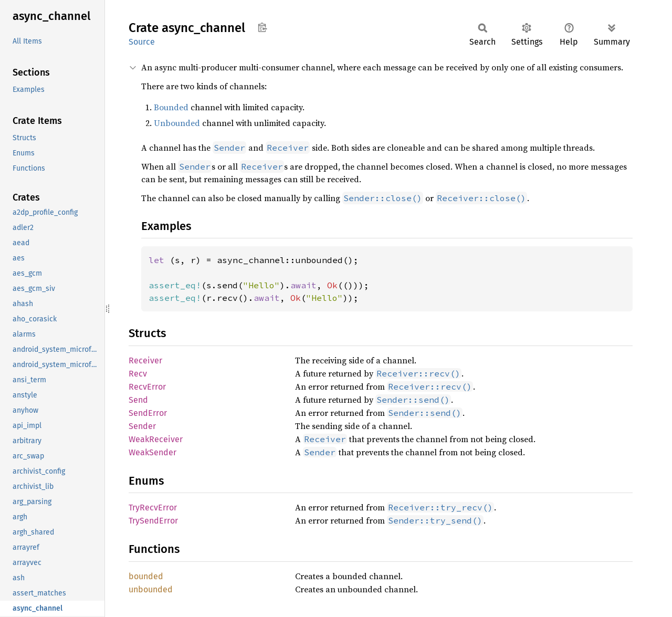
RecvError (147, 387)
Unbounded (177, 123)
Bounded (171, 107)
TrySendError (153, 521)
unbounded (151, 589)
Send (138, 400)
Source (142, 42)
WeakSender (153, 452)
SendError (148, 413)
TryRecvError (153, 508)
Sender (142, 426)
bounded (146, 576)
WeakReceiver (156, 439)
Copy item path (262, 27)
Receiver (145, 360)
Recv (138, 374)
